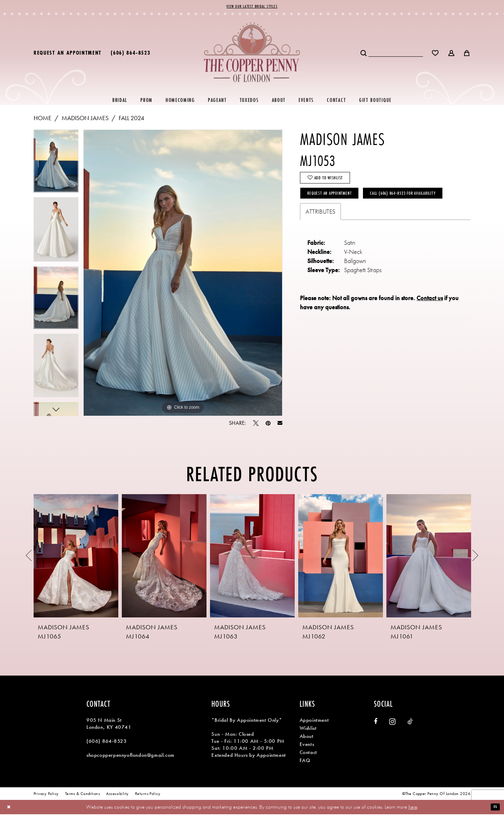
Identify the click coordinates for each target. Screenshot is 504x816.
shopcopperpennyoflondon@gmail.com (131, 756)
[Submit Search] (364, 54)
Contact (308, 754)
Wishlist (308, 729)
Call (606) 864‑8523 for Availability (352, 222)
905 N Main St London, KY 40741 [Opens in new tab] (109, 725)
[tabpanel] (56, 165)
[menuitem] (68, 54)
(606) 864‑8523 (107, 742)
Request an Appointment (337, 202)
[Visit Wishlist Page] (436, 54)
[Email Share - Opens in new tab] (280, 425)
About (307, 738)
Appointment (314, 722)
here (413, 808)
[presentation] (76, 557)
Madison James (85, 119)
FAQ (305, 762)
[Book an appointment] (68, 54)
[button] (452, 54)
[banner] (252, 54)
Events (307, 746)
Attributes (320, 241)
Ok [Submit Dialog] (494, 808)
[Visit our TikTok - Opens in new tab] (410, 723)
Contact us (430, 328)
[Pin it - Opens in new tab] (268, 425)
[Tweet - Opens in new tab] (256, 425)
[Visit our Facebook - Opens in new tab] (376, 723)
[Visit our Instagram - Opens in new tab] (392, 723)
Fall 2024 (131, 119)
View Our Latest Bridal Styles (252, 7)
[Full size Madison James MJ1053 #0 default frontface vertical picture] (183, 274)
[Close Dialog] (10, 809)
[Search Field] (396, 54)
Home (43, 119)
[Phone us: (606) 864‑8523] (130, 54)
